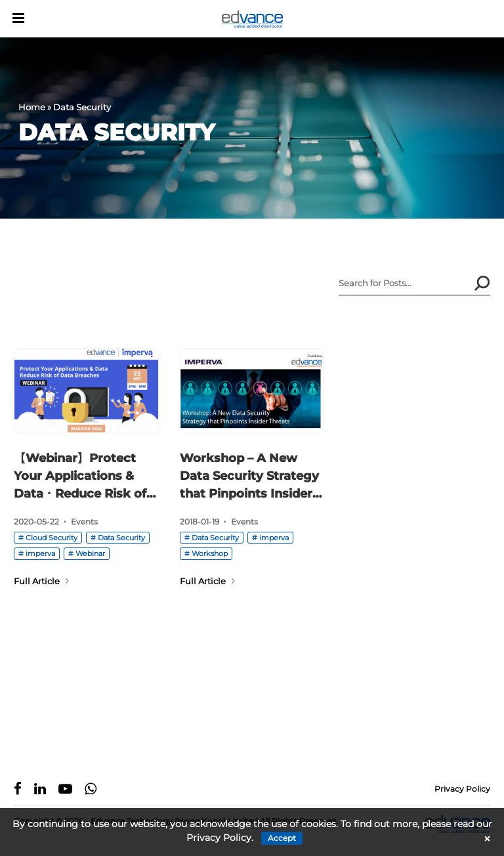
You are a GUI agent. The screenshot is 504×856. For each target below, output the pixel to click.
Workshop (210, 553)
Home (32, 107)
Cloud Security (52, 538)
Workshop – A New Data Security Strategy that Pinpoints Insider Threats (249, 477)
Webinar (90, 553)
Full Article (41, 581)
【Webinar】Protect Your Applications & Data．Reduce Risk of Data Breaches (80, 477)
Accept (282, 838)
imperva (40, 553)
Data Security (121, 538)
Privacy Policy (462, 789)
